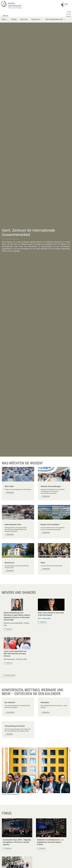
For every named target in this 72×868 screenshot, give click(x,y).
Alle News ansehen (10, 675)
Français (69, 14)
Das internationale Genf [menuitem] (54, 19)
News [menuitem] (4, 19)
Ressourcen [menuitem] (35, 19)
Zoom (67, 790)
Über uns (6, 15)
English (69, 12)
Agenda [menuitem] (14, 19)
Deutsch (69, 16)
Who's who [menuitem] (24, 19)
